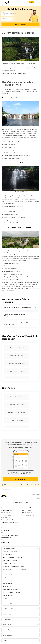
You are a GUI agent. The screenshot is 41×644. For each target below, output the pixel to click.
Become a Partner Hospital (9, 520)
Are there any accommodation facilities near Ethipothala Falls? (20, 324)
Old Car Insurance (7, 586)
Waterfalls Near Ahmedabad (17, 363)
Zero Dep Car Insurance (9, 578)
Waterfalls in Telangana (17, 371)
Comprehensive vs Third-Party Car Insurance (14, 569)
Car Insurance (5, 530)
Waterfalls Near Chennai (17, 348)
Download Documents (28, 515)
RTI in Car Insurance (8, 595)
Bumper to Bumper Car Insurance (11, 592)
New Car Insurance (7, 584)
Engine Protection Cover (9, 563)
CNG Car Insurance (7, 555)
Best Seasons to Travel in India (17, 412)
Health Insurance (6, 538)
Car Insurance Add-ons (9, 604)
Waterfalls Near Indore (17, 356)
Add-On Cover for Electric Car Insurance (13, 557)
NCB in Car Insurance (8, 601)
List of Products (6, 513)
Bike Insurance (5, 533)
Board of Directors (27, 510)
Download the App (21, 479)
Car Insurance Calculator (9, 581)
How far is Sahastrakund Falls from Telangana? (20, 315)
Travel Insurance (6, 540)
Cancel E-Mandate (7, 510)
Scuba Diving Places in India (17, 405)
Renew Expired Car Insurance (10, 589)
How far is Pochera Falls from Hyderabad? (20, 307)
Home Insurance (6, 542)
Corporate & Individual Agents (10, 522)
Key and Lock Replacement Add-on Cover (13, 566)
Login (32, 2)
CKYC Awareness (6, 515)
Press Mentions (6, 517)
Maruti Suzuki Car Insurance (10, 552)
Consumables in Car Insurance (10, 560)
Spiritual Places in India (17, 397)
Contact (20, 502)
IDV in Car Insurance (8, 598)
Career (26, 502)
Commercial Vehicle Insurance (10, 535)
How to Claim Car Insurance (10, 572)
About (15, 502)
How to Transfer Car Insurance (10, 575)
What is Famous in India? (17, 420)
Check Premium (21, 24)
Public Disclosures (27, 513)
